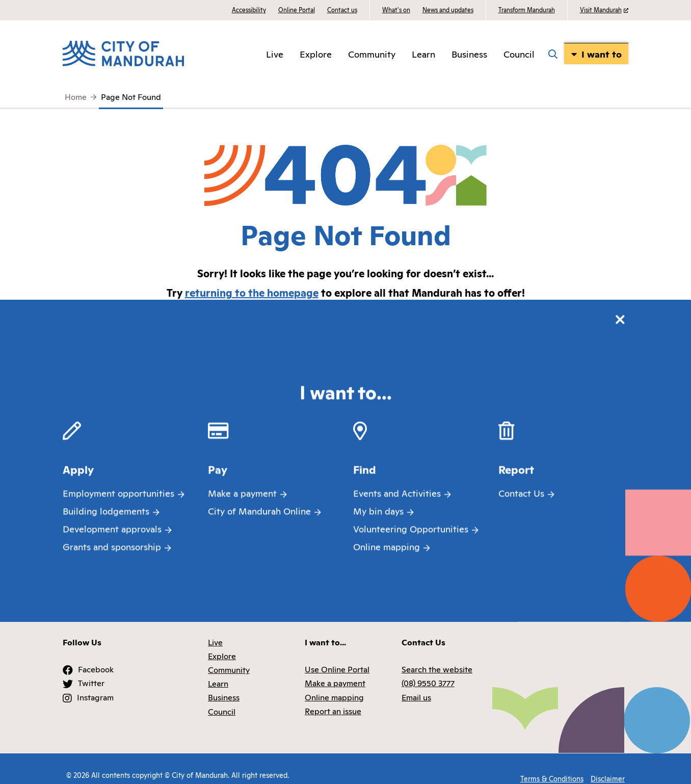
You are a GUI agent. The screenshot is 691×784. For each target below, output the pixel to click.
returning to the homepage (252, 292)
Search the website (346, 378)
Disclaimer (608, 762)
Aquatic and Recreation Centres (539, 421)
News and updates (448, 9)
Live (282, 54)
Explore (323, 54)
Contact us (342, 9)
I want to (606, 53)
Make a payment (335, 670)
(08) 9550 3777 (428, 670)
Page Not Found (131, 96)
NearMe (346, 507)
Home (76, 96)
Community (379, 54)
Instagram (95, 685)
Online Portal (297, 9)
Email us (416, 685)
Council (525, 54)
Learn (431, 54)
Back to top (591, 595)
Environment (539, 464)
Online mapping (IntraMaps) (539, 378)
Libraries (539, 507)
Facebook (96, 657)
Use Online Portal (337, 657)
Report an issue (333, 698)
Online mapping (334, 685)
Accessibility (249, 9)
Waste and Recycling (346, 464)
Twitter (91, 670)
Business (477, 54)
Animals (345, 421)
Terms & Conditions (548, 762)
